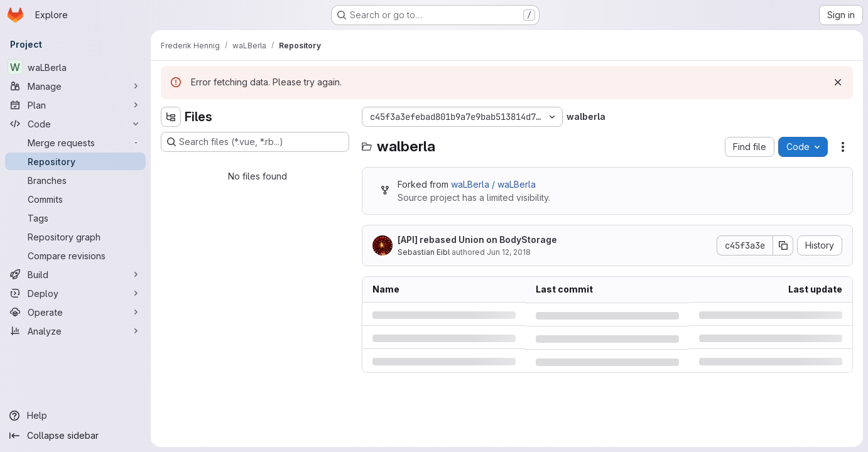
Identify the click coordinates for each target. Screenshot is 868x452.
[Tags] (75, 218)
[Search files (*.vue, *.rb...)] (255, 142)
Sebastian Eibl (424, 252)
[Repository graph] (75, 237)
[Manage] (75, 86)
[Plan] (75, 105)
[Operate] (75, 312)
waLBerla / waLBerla (493, 184)
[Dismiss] (838, 82)
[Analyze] (75, 331)
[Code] (75, 124)
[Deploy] (75, 293)
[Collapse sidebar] (75, 436)
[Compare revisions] (75, 256)
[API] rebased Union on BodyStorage (477, 239)
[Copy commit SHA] (783, 245)
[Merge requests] (75, 143)
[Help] (75, 416)
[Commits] (75, 199)
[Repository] (75, 161)
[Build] (75, 274)
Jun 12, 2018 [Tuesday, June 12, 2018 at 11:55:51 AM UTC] (509, 252)
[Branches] (75, 180)
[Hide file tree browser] (171, 117)
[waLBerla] (75, 67)
